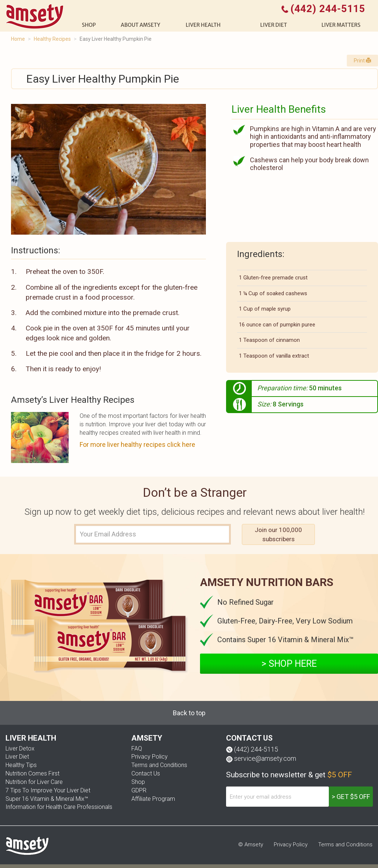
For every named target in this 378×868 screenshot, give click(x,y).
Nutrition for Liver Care (34, 782)
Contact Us (146, 773)
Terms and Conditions (159, 765)
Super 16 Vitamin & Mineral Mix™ (47, 799)
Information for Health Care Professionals (59, 807)
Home (18, 39)
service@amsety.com (265, 758)
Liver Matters (341, 25)
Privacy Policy (150, 757)
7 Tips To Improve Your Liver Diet (48, 790)
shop (89, 25)
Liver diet (274, 25)
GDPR (139, 790)
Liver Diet (17, 757)
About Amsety (140, 25)
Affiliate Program (153, 799)
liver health (203, 25)
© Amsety (251, 845)
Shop (138, 782)
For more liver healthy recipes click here (137, 444)
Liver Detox (20, 748)
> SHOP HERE (289, 664)
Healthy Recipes (52, 39)
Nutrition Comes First (32, 773)
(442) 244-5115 (256, 749)
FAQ (137, 748)
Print (362, 61)
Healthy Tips (21, 765)
